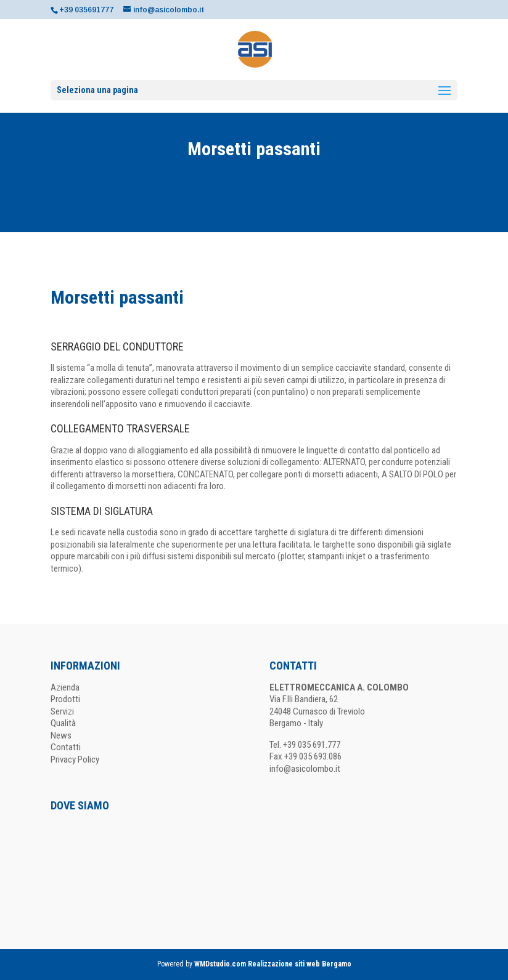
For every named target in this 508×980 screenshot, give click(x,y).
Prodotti (65, 699)
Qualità (63, 723)
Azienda (65, 687)
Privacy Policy (75, 759)
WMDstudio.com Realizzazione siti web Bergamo (273, 964)
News (61, 735)
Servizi (62, 711)
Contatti (66, 747)
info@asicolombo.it (305, 769)
